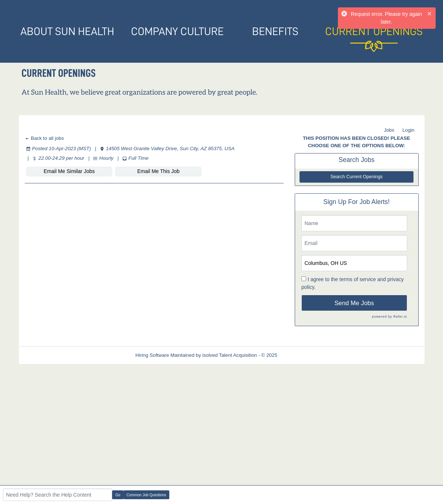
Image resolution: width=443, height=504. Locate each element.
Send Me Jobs (354, 303)
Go (118, 495)
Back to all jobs (44, 138)
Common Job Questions (146, 495)
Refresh (299, 355)
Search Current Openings (357, 177)
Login (409, 130)
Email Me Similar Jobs (69, 171)
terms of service (358, 279)
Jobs (389, 130)
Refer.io (400, 317)
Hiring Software (152, 355)
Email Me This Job (158, 171)
